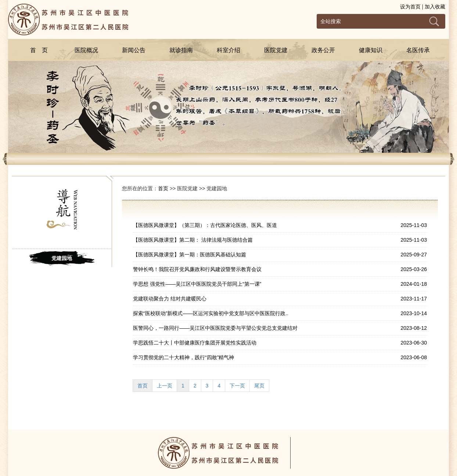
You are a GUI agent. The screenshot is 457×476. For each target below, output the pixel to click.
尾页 (259, 386)
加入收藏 (435, 7)
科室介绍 (228, 50)
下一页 (237, 386)
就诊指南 (181, 50)
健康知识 (371, 50)
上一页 (165, 386)
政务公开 (323, 50)
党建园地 (62, 258)
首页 (163, 188)
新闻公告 (134, 50)
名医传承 (418, 50)
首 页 (39, 50)
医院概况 (86, 50)
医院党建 (276, 50)
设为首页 (410, 7)
